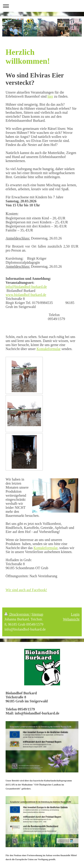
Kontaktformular (49, 349)
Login (75, 614)
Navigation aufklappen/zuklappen (42, 6)
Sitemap (37, 614)
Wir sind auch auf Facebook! (26, 590)
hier (50, 96)
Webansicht (71, 619)
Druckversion (17, 614)
